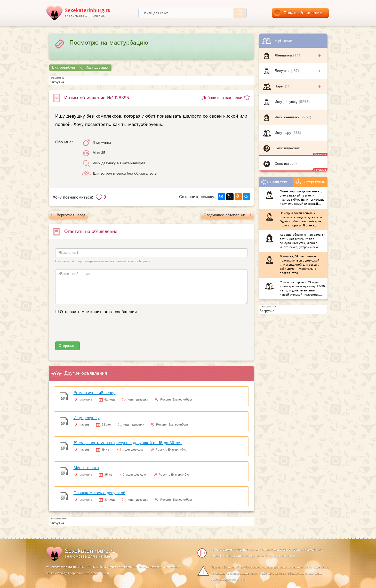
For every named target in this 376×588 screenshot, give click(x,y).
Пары (280, 86)
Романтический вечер (95, 393)
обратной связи (234, 580)
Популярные (310, 182)
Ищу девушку (287, 102)
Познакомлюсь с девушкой (99, 493)
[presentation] (94, 331)
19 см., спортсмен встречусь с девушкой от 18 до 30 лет (128, 443)
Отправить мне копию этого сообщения (98, 312)
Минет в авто (86, 468)
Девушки (283, 71)
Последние (274, 182)
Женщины (284, 55)
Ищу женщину (287, 117)
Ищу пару (283, 133)
